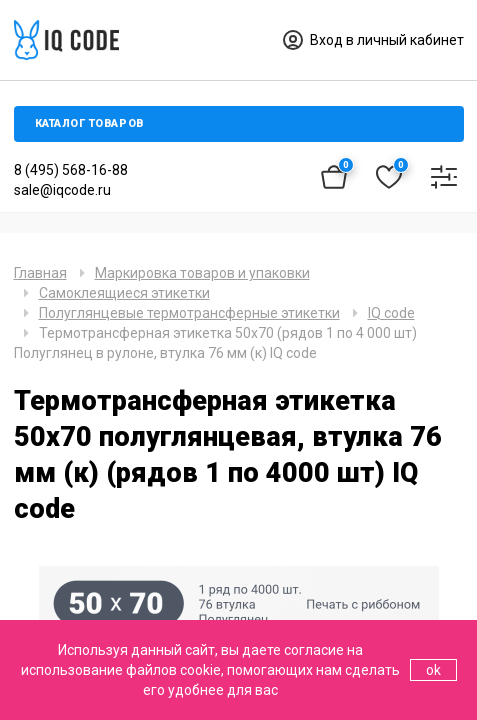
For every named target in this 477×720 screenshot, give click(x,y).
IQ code (391, 313)
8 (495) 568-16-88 (71, 170)
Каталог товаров (89, 123)
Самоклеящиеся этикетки (124, 293)
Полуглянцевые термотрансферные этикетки (189, 313)
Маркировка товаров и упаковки (202, 273)
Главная (40, 273)
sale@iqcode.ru (62, 190)
